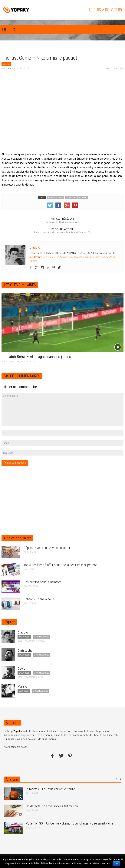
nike (61, 198)
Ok (116, 864)
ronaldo (71, 198)
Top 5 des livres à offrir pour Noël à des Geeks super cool (61, 565)
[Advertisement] (30, 50)
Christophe (25, 650)
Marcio (22, 687)
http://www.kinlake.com (30, 677)
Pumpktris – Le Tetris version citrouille (51, 789)
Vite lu (6, 64)
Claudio (10, 68)
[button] (14, 30)
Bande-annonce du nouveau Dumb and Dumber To (62, 232)
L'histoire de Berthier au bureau (63, 222)
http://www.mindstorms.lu (31, 641)
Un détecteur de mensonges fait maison (52, 806)
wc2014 (83, 198)
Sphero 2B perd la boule (39, 599)
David (21, 669)
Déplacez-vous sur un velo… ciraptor (47, 548)
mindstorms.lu (37, 257)
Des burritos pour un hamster (42, 582)
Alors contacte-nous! (15, 747)
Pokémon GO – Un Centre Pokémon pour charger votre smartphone (70, 823)
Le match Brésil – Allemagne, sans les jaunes (36, 357)
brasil (52, 198)
